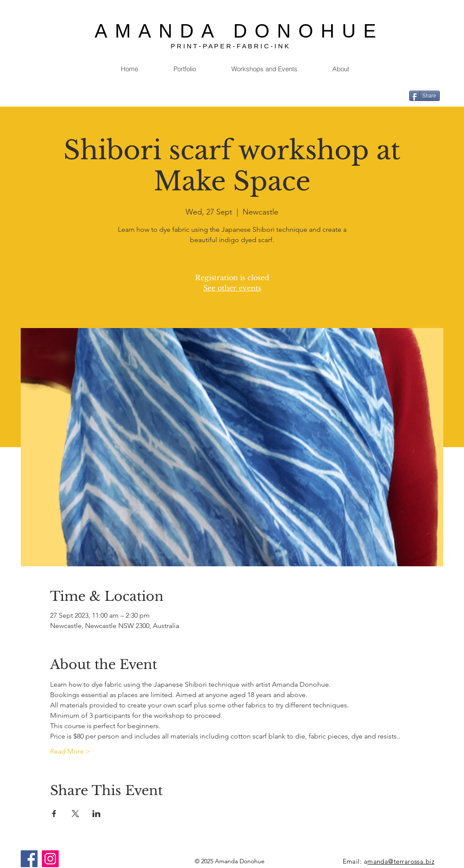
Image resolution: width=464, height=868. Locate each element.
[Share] (425, 96)
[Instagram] (50, 859)
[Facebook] (29, 859)
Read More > (70, 751)
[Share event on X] (75, 814)
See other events (232, 288)
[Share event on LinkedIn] (96, 814)
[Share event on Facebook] (54, 814)
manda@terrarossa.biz (401, 861)
